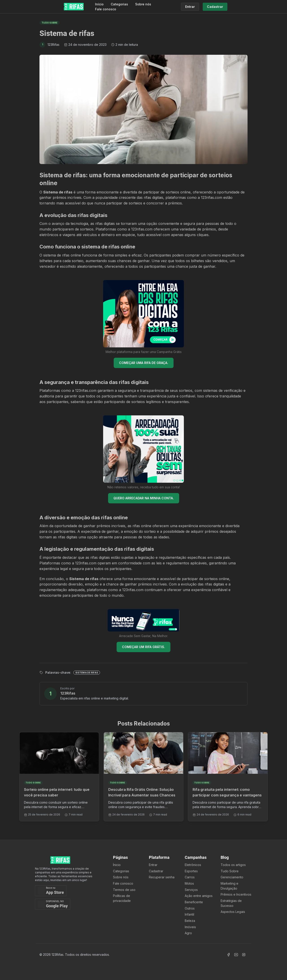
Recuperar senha (162, 877)
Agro (188, 933)
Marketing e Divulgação (229, 886)
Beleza (190, 921)
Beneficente (194, 902)
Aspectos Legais (233, 912)
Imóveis (190, 927)
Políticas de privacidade (122, 898)
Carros (190, 877)
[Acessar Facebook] (228, 955)
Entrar (153, 865)
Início (99, 4)
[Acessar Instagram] (244, 955)
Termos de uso (124, 890)
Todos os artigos (233, 865)
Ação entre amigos (199, 896)
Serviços (191, 890)
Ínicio (117, 865)
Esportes (191, 871)
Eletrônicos (193, 865)
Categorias (119, 4)
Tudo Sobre (230, 871)
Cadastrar (156, 871)
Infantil (189, 914)
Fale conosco (106, 9)
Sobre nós (143, 4)
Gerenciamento (232, 877)
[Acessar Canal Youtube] (236, 955)
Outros (190, 908)
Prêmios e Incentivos (236, 894)
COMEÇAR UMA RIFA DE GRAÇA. (144, 363)
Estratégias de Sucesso (231, 903)
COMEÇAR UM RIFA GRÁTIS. (143, 647)
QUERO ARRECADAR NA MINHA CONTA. (144, 498)
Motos (189, 883)
